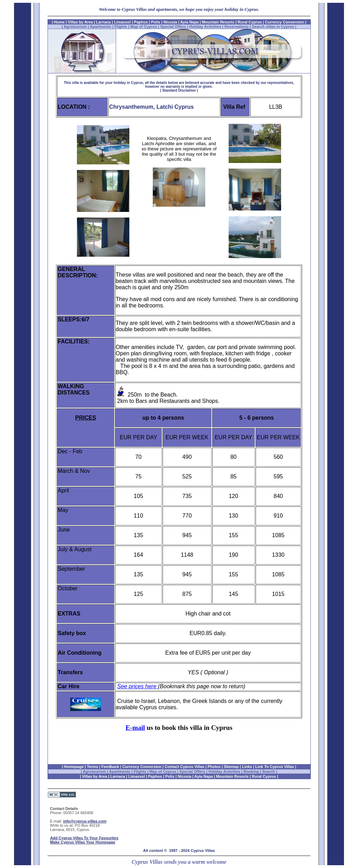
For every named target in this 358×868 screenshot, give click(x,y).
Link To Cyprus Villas (275, 767)
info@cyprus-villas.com (85, 821)
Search (269, 771)
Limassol (122, 22)
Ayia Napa (189, 22)
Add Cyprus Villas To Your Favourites (84, 838)
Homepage (74, 767)
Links (247, 767)
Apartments (101, 27)
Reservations (237, 27)
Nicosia (170, 22)
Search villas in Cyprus (273, 27)
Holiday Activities (205, 27)
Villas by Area (80, 22)
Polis (156, 22)
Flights (121, 27)
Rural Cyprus (250, 22)
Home (59, 22)
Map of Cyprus (144, 27)
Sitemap (231, 767)
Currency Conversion (284, 22)
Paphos (141, 22)
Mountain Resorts (218, 22)
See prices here (138, 686)
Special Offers (173, 27)
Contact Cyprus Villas (185, 767)
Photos (214, 767)
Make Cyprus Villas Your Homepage (83, 842)
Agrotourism (75, 27)
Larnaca (104, 22)
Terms (93, 767)
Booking (251, 771)
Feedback (110, 767)
